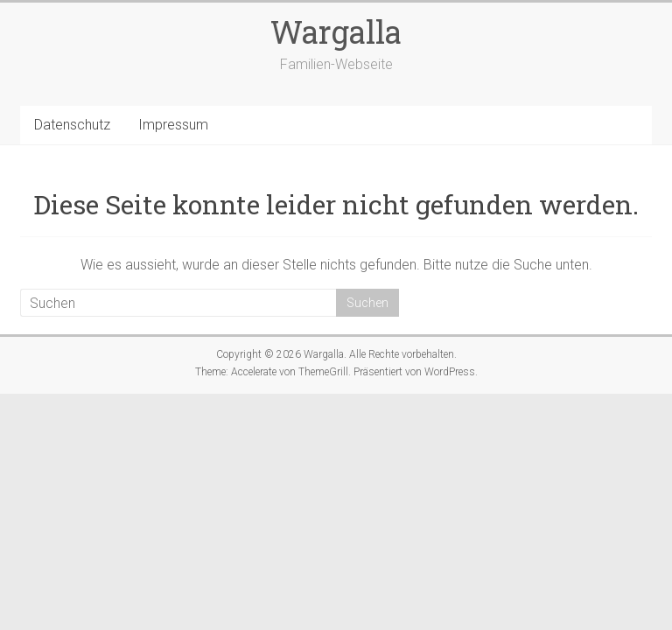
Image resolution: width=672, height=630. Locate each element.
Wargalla (336, 31)
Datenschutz (72, 125)
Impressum (173, 125)
